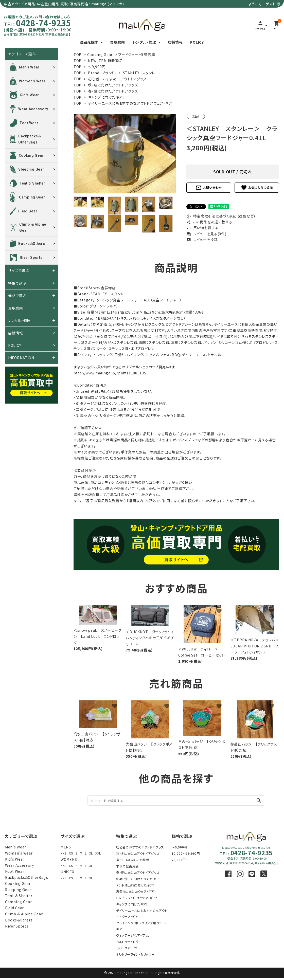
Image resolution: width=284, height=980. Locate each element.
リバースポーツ (127, 948)
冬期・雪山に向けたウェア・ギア (138, 879)
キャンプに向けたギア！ (106, 97)
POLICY (197, 42)
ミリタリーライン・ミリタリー (135, 954)
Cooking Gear (100, 55)
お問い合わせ (209, 188)
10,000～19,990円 (186, 853)
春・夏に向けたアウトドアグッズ (113, 91)
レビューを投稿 (202, 240)
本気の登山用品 (127, 866)
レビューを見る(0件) (206, 234)
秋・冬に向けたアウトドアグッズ (113, 85)
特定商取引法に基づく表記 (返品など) (221, 216)
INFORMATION (21, 358)
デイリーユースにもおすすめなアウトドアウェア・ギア (130, 103)
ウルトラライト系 (127, 942)
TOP (77, 55)
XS (71, 853)
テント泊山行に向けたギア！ (135, 885)
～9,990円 (97, 67)
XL (91, 853)
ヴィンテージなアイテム (132, 935)
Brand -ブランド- (102, 73)
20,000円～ (180, 860)
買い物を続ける (202, 228)
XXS (64, 853)
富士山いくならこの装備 (133, 860)
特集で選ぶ (17, 283)
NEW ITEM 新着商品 (105, 61)
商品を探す (89, 42)
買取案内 (118, 42)
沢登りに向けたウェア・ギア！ (136, 891)
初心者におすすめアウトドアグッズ (140, 847)
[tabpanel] (125, 154)
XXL (98, 853)
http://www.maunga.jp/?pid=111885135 (110, 373)
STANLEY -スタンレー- (142, 73)
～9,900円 (179, 847)
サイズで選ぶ (19, 271)
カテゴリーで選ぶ (22, 54)
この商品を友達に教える (209, 222)
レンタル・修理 (144, 42)
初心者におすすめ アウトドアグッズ (117, 79)
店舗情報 (175, 42)
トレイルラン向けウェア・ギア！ (137, 898)
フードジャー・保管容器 (137, 55)
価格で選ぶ (17, 296)
